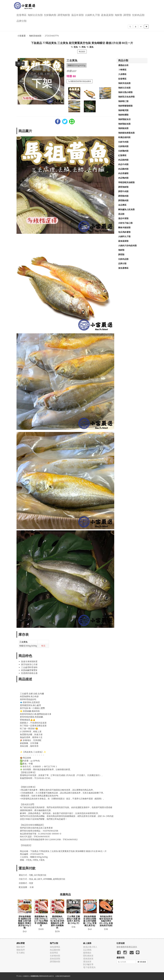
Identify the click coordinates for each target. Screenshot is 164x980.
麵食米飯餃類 (124, 227)
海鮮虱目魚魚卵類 (126, 97)
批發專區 (22, 15)
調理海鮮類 (64, 15)
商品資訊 (82, 52)
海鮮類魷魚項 (124, 119)
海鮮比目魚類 (35, 15)
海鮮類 (118, 15)
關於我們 (21, 947)
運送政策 (87, 962)
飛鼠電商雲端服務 (62, 976)
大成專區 (122, 74)
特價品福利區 (124, 137)
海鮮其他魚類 (35, 36)
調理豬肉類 (123, 196)
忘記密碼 (87, 950)
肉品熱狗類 (123, 160)
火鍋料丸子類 (92, 15)
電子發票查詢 (89, 967)
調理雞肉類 (123, 200)
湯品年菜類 (77, 15)
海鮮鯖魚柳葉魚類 (126, 133)
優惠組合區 (123, 65)
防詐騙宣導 (88, 964)
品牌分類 (22, 21)
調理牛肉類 (123, 191)
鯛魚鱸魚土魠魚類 (126, 209)
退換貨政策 (88, 959)
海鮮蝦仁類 (123, 101)
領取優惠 (142, 962)
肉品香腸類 (123, 173)
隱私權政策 (88, 956)
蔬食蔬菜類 (107, 15)
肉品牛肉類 (123, 164)
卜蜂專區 (122, 70)
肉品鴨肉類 (123, 178)
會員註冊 (87, 947)
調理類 (127, 15)
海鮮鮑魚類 (123, 128)
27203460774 (52, 36)
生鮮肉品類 (138, 15)
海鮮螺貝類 (123, 110)
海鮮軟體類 (123, 115)
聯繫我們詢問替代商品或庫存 (80, 81)
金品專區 (122, 205)
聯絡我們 (21, 950)
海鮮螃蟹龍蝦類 (125, 106)
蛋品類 (121, 214)
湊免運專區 (123, 268)
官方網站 (21, 953)
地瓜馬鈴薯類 (124, 232)
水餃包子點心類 (125, 223)
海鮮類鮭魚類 (124, 124)
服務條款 (87, 953)
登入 (95, 947)
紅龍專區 (122, 155)
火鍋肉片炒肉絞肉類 (127, 245)
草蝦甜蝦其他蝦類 (126, 182)
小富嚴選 (22, 36)
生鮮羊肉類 (123, 142)
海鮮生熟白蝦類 (125, 92)
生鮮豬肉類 (123, 146)
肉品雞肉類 (123, 169)
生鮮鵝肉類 (50, 15)
